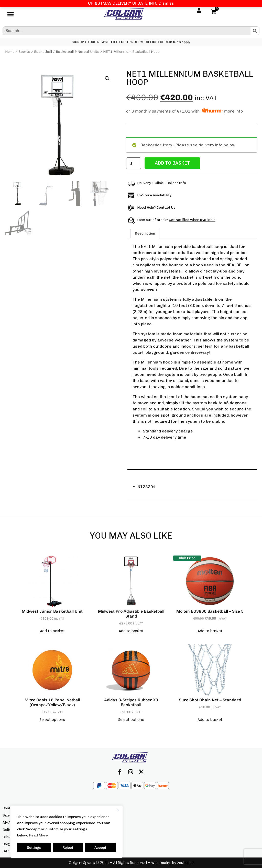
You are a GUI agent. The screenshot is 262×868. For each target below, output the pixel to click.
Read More (38, 835)
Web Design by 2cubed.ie (172, 863)
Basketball (43, 52)
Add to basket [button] (52, 631)
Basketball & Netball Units (78, 52)
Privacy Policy (101, 837)
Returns (96, 830)
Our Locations (101, 822)
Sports (24, 52)
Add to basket (172, 163)
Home (10, 52)
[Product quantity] (134, 163)
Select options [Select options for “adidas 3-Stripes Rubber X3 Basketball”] (131, 720)
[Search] (255, 31)
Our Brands (99, 815)
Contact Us (166, 208)
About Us (97, 808)
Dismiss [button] (166, 3)
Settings (34, 847)
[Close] (117, 810)
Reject (68, 847)
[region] (67, 832)
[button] (10, 14)
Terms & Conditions (105, 844)
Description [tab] (145, 233)
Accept (100, 847)
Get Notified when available (192, 220)
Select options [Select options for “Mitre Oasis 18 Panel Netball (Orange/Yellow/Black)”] (52, 720)
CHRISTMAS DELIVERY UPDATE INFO (123, 3)
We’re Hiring (100, 851)
